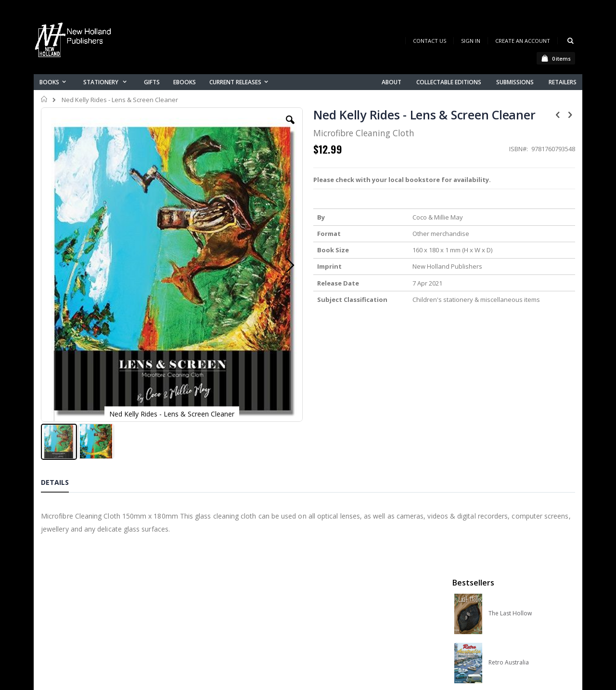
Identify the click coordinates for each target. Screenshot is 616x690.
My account (206, 582)
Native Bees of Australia (521, 306)
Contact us (205, 570)
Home (45, 99)
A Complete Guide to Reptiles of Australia (525, 355)
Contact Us (430, 41)
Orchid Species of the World (525, 257)
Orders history (210, 595)
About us (202, 557)
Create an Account (523, 41)
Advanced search (216, 607)
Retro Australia (509, 208)
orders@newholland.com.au (105, 598)
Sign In (471, 41)
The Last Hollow (510, 158)
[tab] (62, 405)
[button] (225, 127)
